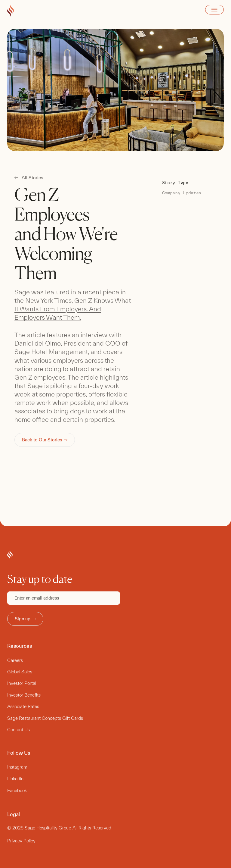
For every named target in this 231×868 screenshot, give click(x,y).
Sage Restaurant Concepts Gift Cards (45, 718)
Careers (15, 660)
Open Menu (214, 10)
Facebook (17, 790)
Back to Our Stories (45, 440)
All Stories (32, 178)
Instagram (17, 767)
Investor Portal (22, 683)
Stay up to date (40, 579)
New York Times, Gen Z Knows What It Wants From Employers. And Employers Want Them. (73, 309)
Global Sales (20, 672)
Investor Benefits (24, 695)
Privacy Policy (21, 841)
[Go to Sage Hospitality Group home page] (11, 11)
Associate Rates (23, 706)
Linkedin (15, 779)
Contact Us (18, 730)
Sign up (25, 619)
